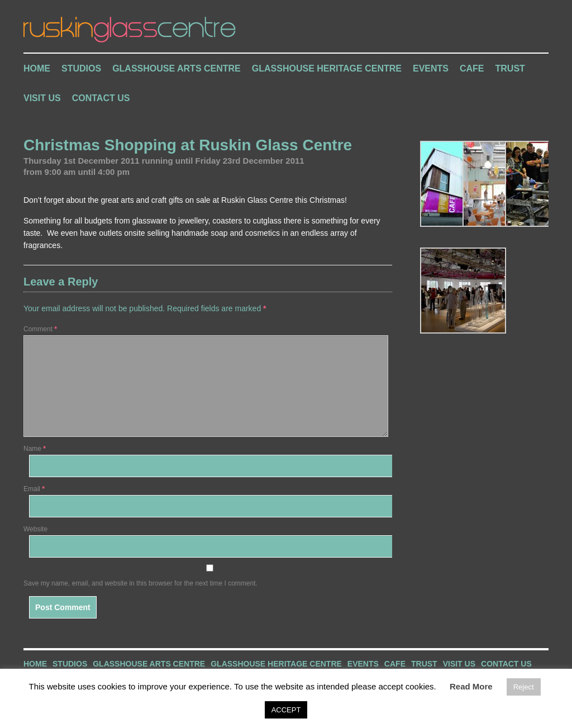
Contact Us (101, 98)
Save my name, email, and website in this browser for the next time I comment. (140, 583)
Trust (510, 68)
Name (35, 449)
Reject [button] (524, 687)
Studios (81, 68)
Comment (40, 329)
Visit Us (42, 98)
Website (35, 529)
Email (34, 489)
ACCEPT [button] (286, 710)
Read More (471, 686)
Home (37, 68)
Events (431, 68)
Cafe (472, 68)
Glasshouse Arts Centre (177, 68)
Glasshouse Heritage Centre (327, 68)
